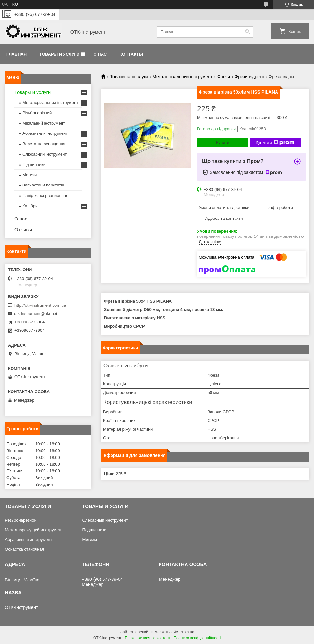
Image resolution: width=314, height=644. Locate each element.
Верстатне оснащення (44, 144)
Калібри (30, 206)
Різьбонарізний (37, 113)
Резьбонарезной (21, 520)
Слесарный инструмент (105, 520)
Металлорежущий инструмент (34, 530)
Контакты (131, 54)
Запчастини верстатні (43, 185)
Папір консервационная (45, 196)
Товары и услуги (59, 54)
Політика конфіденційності (197, 638)
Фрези (224, 77)
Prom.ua (187, 632)
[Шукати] (248, 32)
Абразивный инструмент (29, 540)
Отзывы (23, 230)
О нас (100, 54)
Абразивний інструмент (45, 133)
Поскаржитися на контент (147, 638)
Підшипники (34, 164)
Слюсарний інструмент (45, 154)
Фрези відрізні (249, 77)
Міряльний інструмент (44, 123)
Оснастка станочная (24, 549)
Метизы (89, 540)
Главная (17, 54)
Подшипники (94, 530)
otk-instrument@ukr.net (36, 314)
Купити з (275, 142)
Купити (223, 143)
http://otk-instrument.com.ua (40, 305)
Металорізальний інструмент (182, 77)
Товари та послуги (129, 77)
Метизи (29, 175)
